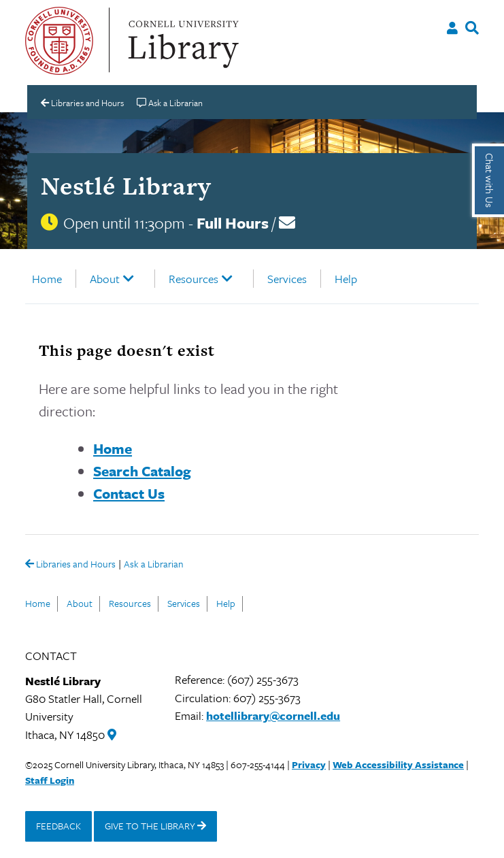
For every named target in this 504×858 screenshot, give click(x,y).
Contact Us (129, 493)
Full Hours (233, 223)
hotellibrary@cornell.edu (273, 715)
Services (287, 279)
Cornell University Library (182, 41)
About (105, 279)
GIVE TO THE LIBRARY (155, 826)
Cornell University (59, 41)
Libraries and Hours (70, 565)
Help (346, 279)
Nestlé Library (126, 186)
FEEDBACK (58, 826)
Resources (194, 279)
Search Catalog (142, 471)
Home (47, 279)
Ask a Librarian (154, 565)
